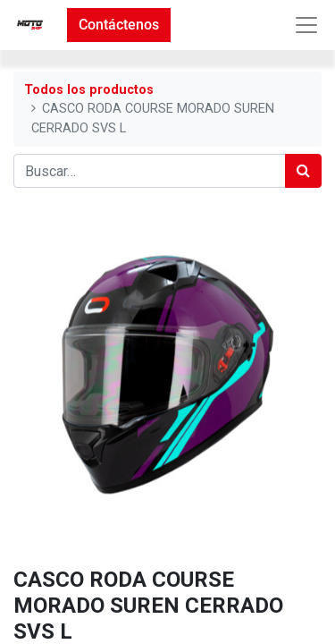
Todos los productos (89, 90)
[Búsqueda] (303, 171)
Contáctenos (119, 25)
